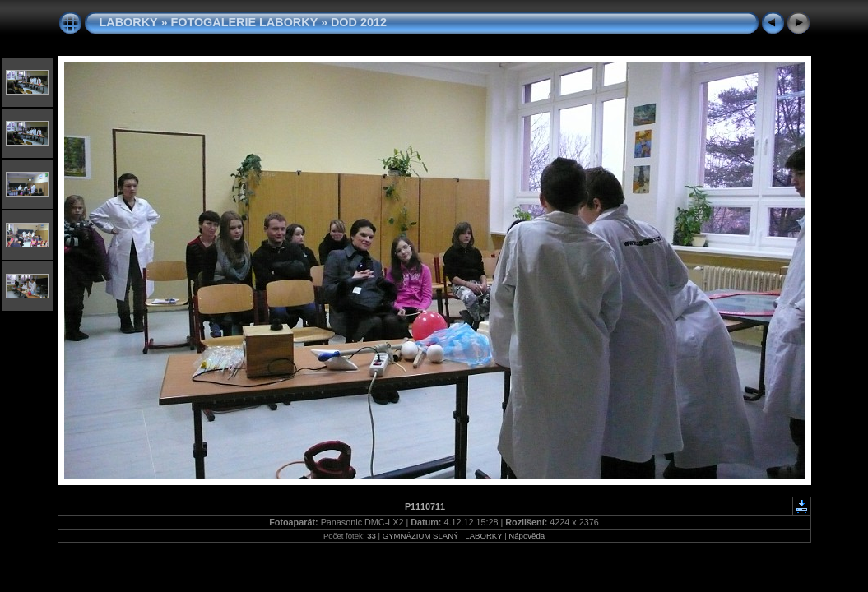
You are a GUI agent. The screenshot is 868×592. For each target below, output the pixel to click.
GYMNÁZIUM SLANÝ (421, 536)
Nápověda (527, 536)
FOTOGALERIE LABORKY (244, 22)
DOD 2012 (359, 22)
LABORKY (129, 22)
